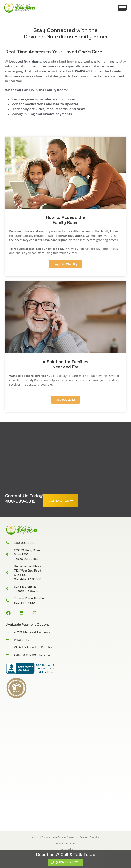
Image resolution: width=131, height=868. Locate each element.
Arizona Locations (66, 843)
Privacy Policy (66, 849)
